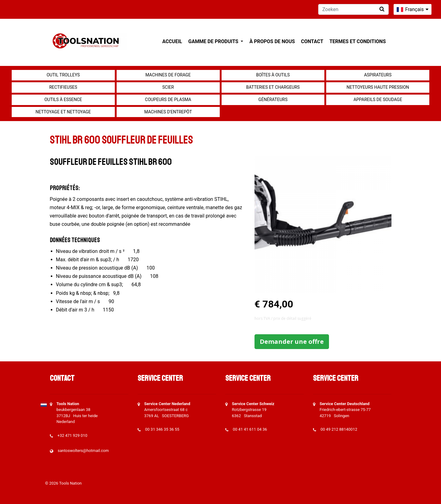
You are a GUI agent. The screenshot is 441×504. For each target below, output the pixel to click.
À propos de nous (272, 41)
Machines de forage (168, 75)
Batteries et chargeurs (273, 87)
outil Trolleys (63, 75)
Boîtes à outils (273, 75)
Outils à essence (63, 100)
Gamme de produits (214, 41)
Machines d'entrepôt (168, 112)
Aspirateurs (378, 75)
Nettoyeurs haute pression (378, 87)
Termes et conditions (357, 41)
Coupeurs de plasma (168, 100)
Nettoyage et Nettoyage (63, 112)
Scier (168, 87)
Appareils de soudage (378, 100)
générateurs (273, 100)
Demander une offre (292, 341)
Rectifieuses (63, 87)
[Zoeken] (353, 9)
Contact (312, 41)
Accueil (172, 41)
